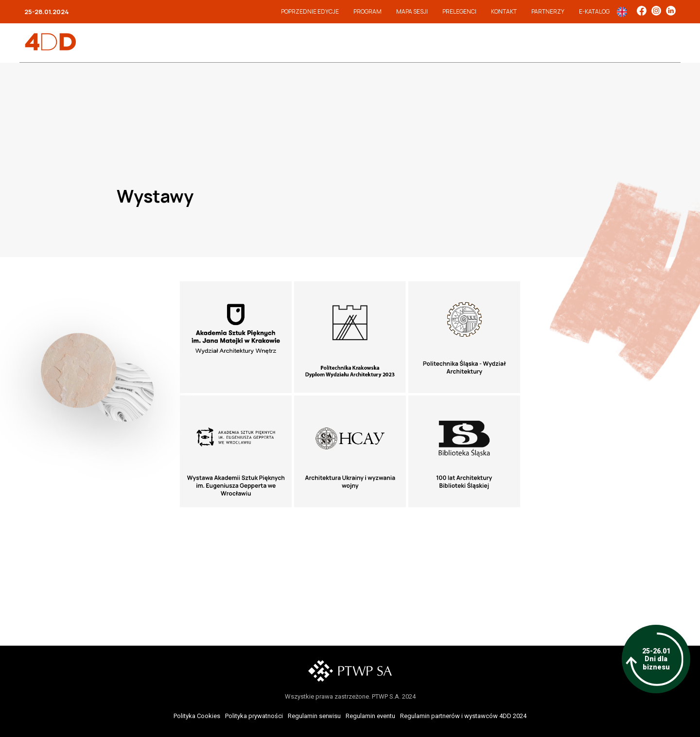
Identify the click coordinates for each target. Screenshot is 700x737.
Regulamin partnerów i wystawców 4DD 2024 (463, 716)
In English (622, 12)
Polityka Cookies (197, 716)
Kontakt (504, 11)
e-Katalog (594, 11)
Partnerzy (548, 11)
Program (367, 11)
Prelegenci (459, 11)
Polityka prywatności (254, 716)
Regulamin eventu (370, 716)
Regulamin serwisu (314, 716)
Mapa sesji (412, 11)
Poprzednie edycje (310, 11)
